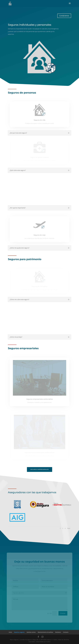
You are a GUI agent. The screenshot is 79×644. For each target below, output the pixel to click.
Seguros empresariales (40, 469)
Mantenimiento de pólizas (45, 632)
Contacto (66, 632)
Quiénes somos (31, 632)
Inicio (10, 632)
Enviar (63, 614)
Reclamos (58, 632)
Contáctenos (64, 16)
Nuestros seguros (19, 632)
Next (69, 528)
